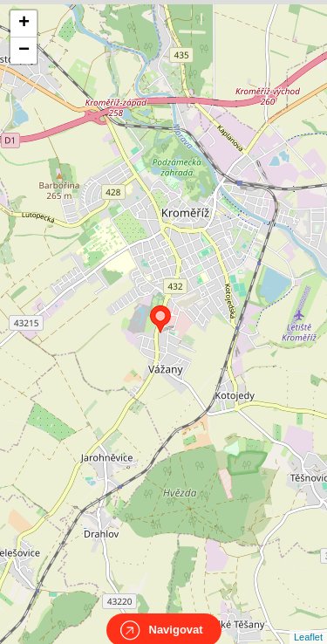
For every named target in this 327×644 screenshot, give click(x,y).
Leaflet (308, 621)
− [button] (24, 51)
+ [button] (24, 24)
